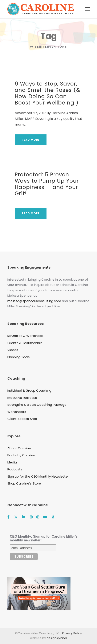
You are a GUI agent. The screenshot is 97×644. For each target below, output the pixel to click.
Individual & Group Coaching (29, 390)
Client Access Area (22, 419)
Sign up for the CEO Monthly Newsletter (38, 476)
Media (12, 462)
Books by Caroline (21, 455)
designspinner (57, 638)
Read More (31, 140)
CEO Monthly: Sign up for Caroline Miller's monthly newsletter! (44, 538)
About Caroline (19, 448)
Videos (13, 350)
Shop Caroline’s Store (24, 483)
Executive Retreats (22, 398)
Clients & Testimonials (25, 343)
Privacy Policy (72, 633)
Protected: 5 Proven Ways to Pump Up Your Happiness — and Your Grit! (47, 184)
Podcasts (15, 469)
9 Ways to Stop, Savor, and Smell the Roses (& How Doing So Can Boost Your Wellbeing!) (47, 93)
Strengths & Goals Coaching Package (37, 405)
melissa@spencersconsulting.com (34, 301)
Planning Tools (19, 357)
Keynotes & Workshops (25, 336)
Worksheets (17, 412)
